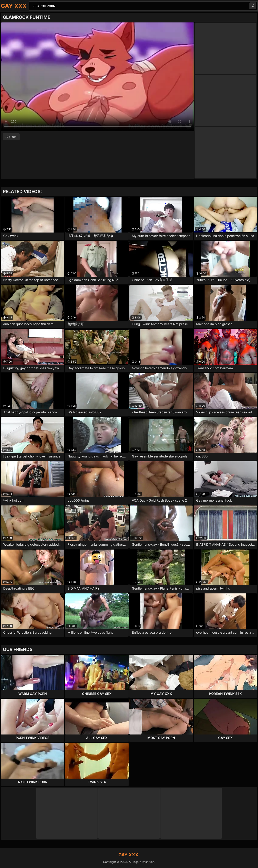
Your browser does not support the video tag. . (98, 77)
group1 (13, 137)
